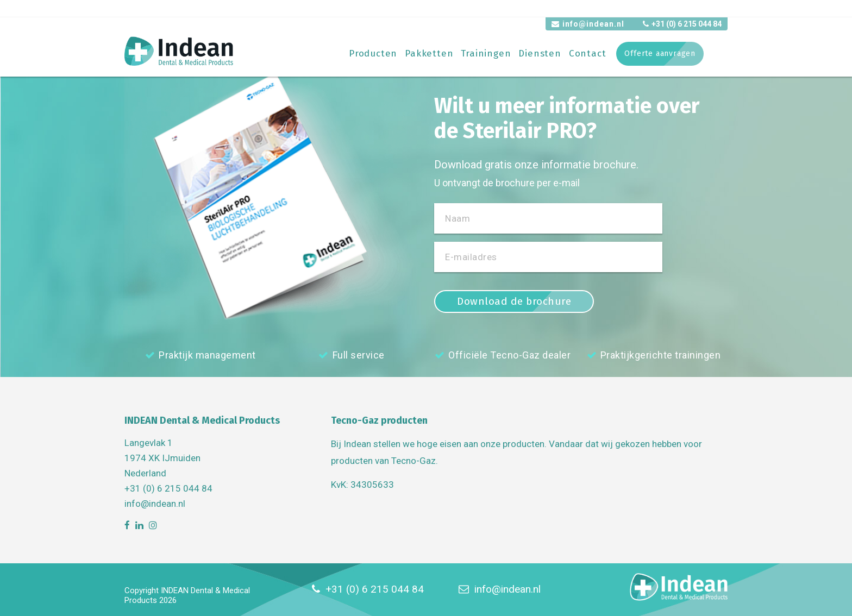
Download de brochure (514, 301)
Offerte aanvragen (660, 54)
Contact (588, 54)
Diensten (540, 54)
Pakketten (429, 54)
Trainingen (486, 54)
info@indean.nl (588, 24)
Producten (373, 54)
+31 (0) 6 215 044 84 (682, 24)
